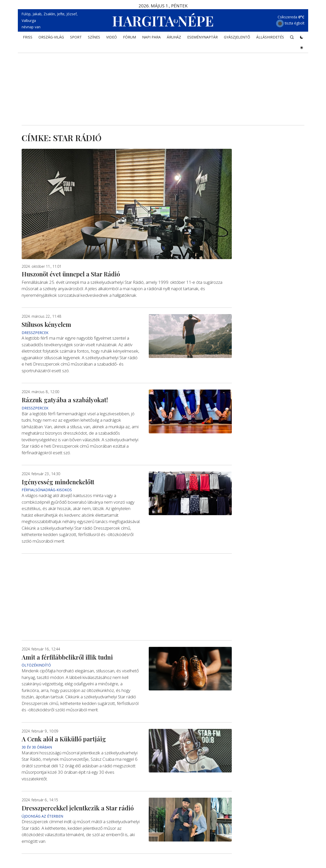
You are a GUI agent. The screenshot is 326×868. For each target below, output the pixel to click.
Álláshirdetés (270, 37)
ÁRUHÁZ (174, 37)
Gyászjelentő (237, 37)
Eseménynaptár (202, 37)
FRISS (28, 37)
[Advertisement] (163, 82)
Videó (112, 37)
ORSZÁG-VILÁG (51, 37)
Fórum (130, 37)
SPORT (76, 37)
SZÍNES (94, 37)
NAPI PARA (151, 37)
